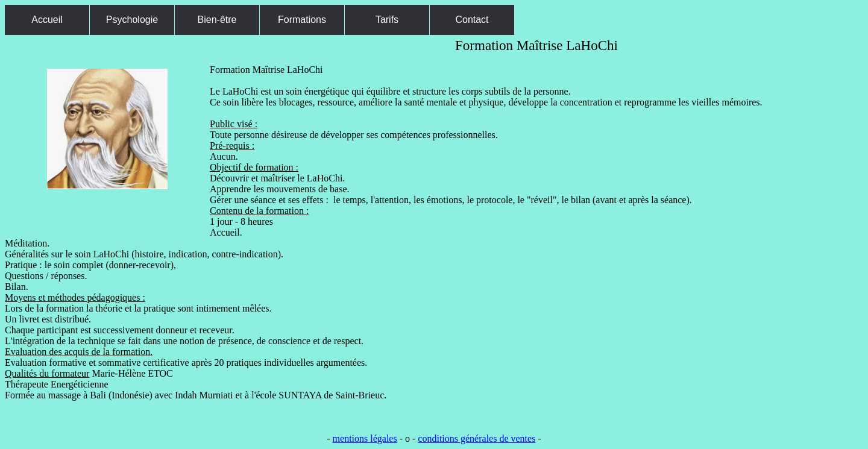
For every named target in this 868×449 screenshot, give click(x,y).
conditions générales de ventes (476, 438)
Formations (302, 20)
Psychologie (132, 20)
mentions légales (365, 438)
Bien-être (217, 20)
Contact (472, 20)
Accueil (47, 20)
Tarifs (387, 20)
